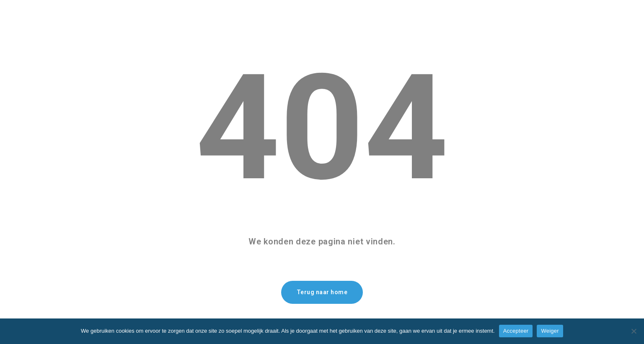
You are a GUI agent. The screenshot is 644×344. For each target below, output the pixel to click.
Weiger (550, 331)
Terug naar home (322, 292)
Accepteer (516, 331)
